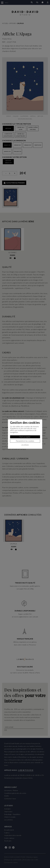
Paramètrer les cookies (25, 441)
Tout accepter (25, 437)
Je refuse (25, 445)
